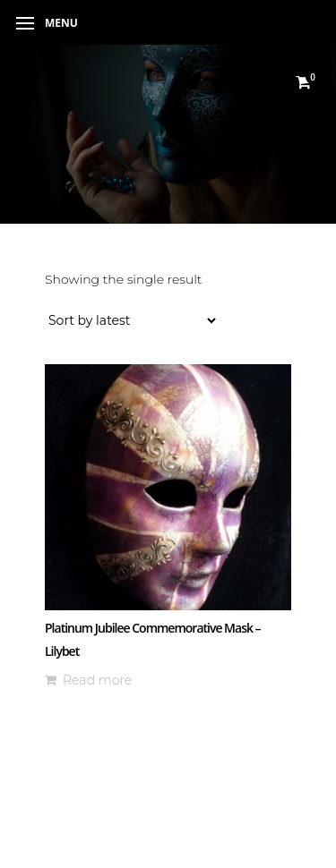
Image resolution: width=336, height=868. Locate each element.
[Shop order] (132, 320)
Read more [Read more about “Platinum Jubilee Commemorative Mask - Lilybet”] (97, 680)
